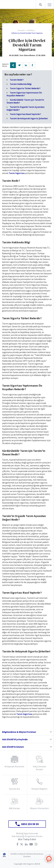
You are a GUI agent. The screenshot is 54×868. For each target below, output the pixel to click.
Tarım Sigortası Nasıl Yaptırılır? (25, 114)
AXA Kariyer (15, 808)
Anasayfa (21, 30)
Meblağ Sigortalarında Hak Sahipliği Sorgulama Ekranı (27, 835)
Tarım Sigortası (17, 173)
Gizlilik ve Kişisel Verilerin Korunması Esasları (27, 855)
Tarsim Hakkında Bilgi (21, 84)
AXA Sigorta (13, 5)
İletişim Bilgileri (39, 789)
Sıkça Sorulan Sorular (39, 768)
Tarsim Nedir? (17, 80)
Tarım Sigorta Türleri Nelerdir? (25, 88)
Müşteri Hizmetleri (39, 808)
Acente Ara (15, 789)
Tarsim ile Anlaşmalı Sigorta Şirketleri (29, 118)
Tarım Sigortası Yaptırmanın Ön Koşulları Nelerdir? (24, 94)
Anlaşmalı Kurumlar (14, 766)
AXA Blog (31, 30)
